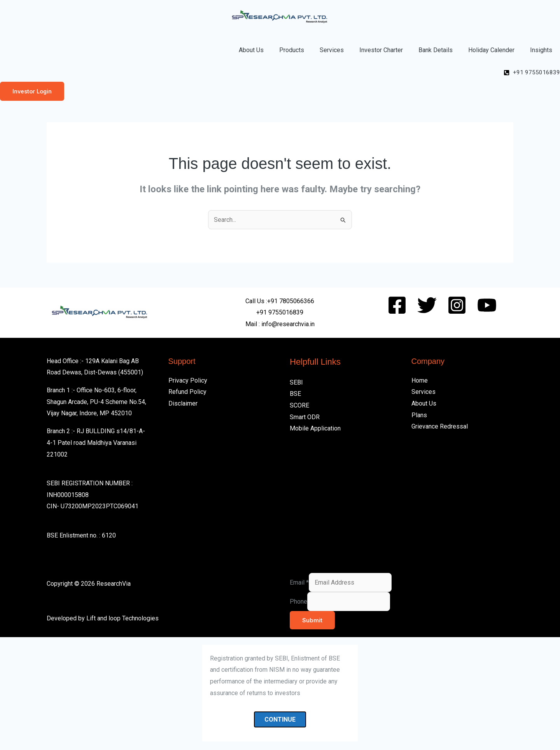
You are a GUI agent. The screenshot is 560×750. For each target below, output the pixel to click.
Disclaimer (183, 404)
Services (423, 393)
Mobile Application (315, 429)
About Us (251, 50)
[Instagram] (457, 306)
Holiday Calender (491, 50)
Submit (312, 621)
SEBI (296, 383)
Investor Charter (381, 50)
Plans (419, 415)
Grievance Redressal (440, 427)
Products (292, 50)
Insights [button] (541, 50)
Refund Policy (187, 393)
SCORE (299, 406)
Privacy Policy (188, 381)
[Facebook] (397, 306)
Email (299, 583)
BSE (295, 394)
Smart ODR (305, 417)
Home (420, 381)
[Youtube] (487, 306)
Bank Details (436, 50)
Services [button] (332, 50)
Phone (298, 602)
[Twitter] (427, 306)
